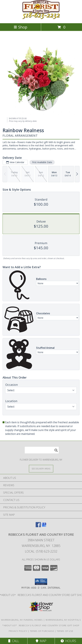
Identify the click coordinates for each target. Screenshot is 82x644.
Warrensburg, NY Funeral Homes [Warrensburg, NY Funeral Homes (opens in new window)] (22, 620)
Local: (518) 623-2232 (41, 551)
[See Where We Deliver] (41, 469)
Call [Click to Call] (14, 641)
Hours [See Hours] (68, 641)
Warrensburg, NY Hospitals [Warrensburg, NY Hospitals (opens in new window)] (63, 620)
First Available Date (42, 162)
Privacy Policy (18, 631)
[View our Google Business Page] (44, 526)
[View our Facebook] (38, 526)
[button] (41, 582)
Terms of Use (65, 631)
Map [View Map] (41, 641)
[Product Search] (42, 450)
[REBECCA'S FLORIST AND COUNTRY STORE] (41, 19)
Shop (20, 27)
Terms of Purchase (42, 631)
